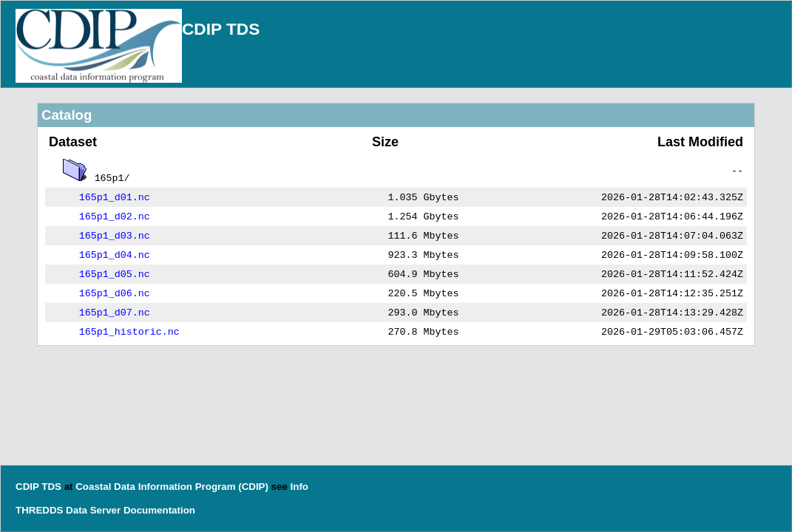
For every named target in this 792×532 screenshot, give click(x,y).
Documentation (159, 510)
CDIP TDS (221, 29)
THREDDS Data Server (68, 510)
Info (299, 487)
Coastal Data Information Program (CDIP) (172, 487)
